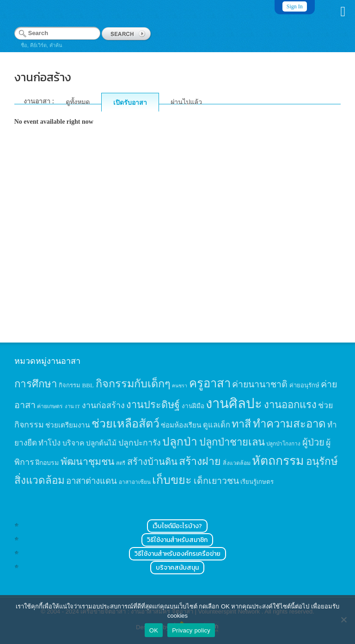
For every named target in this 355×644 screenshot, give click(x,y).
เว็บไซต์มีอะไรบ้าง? (177, 526)
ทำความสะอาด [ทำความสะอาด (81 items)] (289, 424)
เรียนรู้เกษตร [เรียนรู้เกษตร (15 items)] (257, 482)
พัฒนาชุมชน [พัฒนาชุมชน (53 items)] (88, 462)
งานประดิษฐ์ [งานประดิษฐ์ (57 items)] (153, 405)
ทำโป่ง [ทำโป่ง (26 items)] (49, 443)
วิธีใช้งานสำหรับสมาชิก (177, 540)
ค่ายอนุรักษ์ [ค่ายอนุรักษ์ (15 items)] (304, 385)
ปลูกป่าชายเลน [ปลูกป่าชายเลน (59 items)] (232, 442)
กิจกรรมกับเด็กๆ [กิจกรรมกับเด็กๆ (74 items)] (133, 384)
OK (154, 630)
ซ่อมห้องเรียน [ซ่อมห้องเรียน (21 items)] (181, 425)
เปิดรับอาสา (130, 102)
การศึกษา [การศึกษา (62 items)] (36, 384)
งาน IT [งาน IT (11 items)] (72, 406)
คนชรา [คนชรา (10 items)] (180, 386)
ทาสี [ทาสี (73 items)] (241, 424)
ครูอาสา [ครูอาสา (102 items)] (210, 383)
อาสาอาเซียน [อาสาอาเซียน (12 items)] (135, 482)
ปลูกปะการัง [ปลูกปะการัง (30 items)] (140, 443)
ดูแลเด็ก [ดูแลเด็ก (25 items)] (217, 425)
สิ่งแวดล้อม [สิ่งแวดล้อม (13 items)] (237, 463)
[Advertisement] (178, 248)
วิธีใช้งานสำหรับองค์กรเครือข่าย (177, 554)
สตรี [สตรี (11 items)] (121, 463)
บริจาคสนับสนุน (177, 568)
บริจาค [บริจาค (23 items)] (73, 443)
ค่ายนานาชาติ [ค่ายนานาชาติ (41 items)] (260, 384)
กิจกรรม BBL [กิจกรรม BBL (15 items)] (76, 385)
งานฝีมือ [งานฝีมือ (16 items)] (193, 406)
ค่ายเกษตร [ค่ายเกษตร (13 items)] (50, 406)
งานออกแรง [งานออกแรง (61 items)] (290, 405)
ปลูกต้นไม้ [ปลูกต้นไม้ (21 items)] (101, 443)
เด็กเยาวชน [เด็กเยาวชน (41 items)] (216, 481)
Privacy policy (191, 630)
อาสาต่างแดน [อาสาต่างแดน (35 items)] (92, 481)
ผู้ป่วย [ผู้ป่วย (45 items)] (313, 442)
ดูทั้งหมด (78, 102)
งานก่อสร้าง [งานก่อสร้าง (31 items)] (103, 405)
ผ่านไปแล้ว (186, 102)
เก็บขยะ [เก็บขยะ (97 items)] (172, 480)
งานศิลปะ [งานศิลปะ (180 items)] (234, 403)
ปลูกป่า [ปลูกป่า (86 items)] (180, 442)
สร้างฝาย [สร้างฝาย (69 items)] (200, 461)
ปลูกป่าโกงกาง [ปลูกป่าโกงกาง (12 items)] (283, 444)
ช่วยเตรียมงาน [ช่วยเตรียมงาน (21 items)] (67, 425)
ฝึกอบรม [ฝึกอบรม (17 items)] (47, 463)
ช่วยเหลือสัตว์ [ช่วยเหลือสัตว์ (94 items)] (125, 424)
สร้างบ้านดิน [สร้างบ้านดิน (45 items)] (152, 462)
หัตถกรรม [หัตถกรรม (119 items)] (278, 461)
